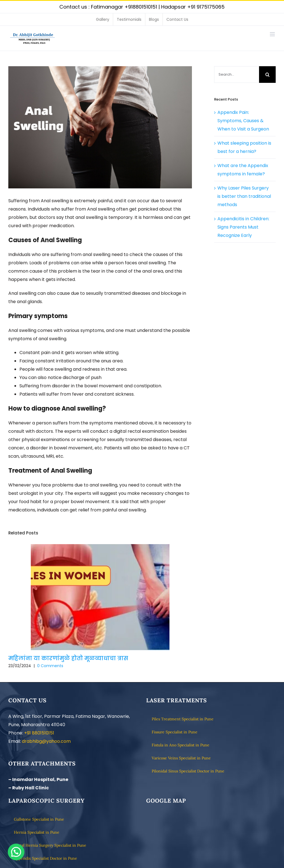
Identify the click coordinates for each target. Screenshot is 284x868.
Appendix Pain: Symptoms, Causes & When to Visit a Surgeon (243, 121)
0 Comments (50, 666)
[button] (16, 852)
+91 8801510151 (39, 733)
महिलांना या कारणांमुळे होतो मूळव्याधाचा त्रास (68, 658)
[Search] (267, 75)
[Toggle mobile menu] (273, 34)
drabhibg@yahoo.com (46, 741)
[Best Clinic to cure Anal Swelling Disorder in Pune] (100, 127)
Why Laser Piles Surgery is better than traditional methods (244, 196)
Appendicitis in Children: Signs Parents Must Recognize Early (243, 227)
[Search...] (237, 75)
